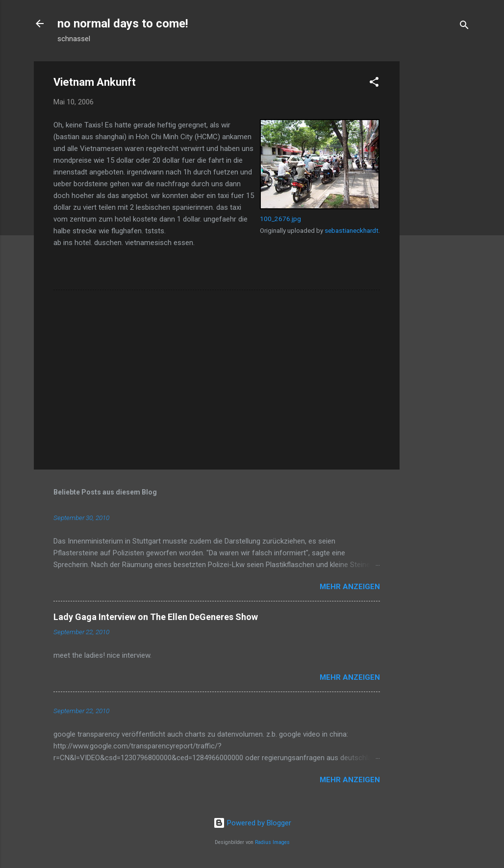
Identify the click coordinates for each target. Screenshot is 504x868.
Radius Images (272, 842)
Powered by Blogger (252, 823)
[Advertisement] (439, 208)
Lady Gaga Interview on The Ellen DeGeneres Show (156, 617)
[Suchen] (464, 27)
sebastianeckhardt (352, 230)
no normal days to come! (123, 24)
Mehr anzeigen (350, 587)
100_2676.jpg (280, 219)
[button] (374, 84)
